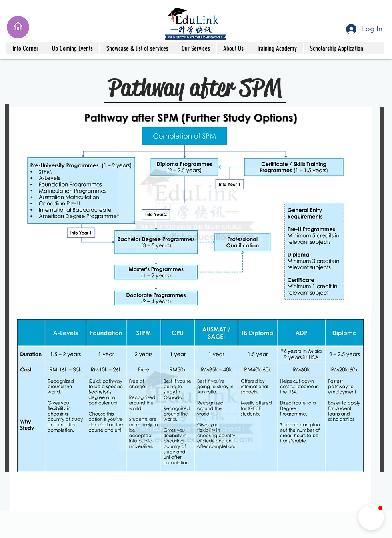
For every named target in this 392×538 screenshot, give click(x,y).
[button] (25, 48)
